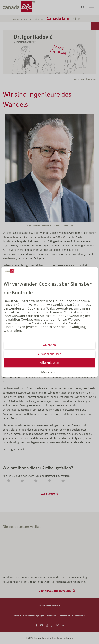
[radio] (9, 481)
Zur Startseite (49, 493)
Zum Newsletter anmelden (55, 591)
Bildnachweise (79, 616)
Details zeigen (48, 372)
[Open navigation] (91, 7)
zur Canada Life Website (49, 605)
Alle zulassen (49, 363)
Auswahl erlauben (49, 354)
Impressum (51, 616)
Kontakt (17, 616)
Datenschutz (64, 616)
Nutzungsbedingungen (34, 616)
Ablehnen (49, 345)
